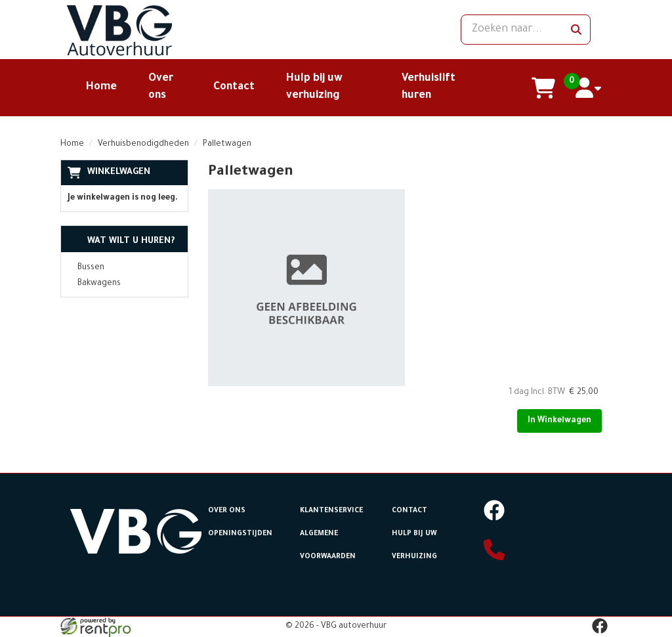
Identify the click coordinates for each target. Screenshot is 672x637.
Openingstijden (240, 534)
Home (101, 87)
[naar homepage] (146, 30)
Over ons (227, 511)
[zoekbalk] (526, 30)
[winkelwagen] (544, 88)
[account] (589, 88)
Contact (234, 87)
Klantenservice (331, 511)
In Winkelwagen (559, 421)
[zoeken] (576, 30)
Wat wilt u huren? (121, 241)
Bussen (91, 268)
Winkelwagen (119, 172)
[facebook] (494, 519)
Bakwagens (99, 284)
